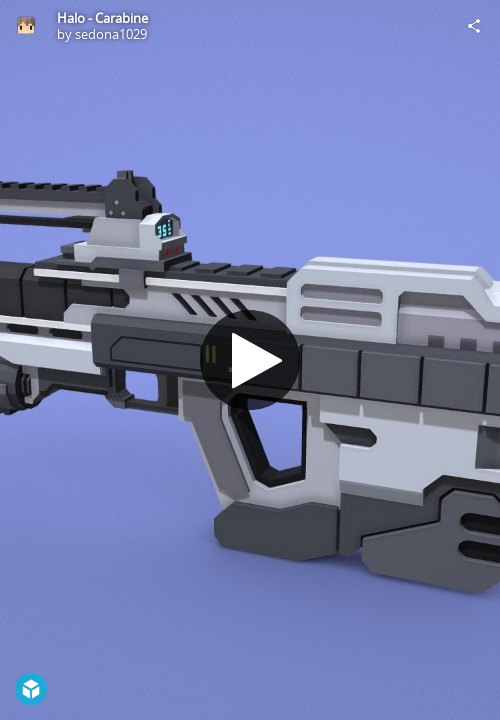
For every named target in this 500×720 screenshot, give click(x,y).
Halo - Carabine (102, 18)
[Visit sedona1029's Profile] (26, 26)
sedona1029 (111, 34)
